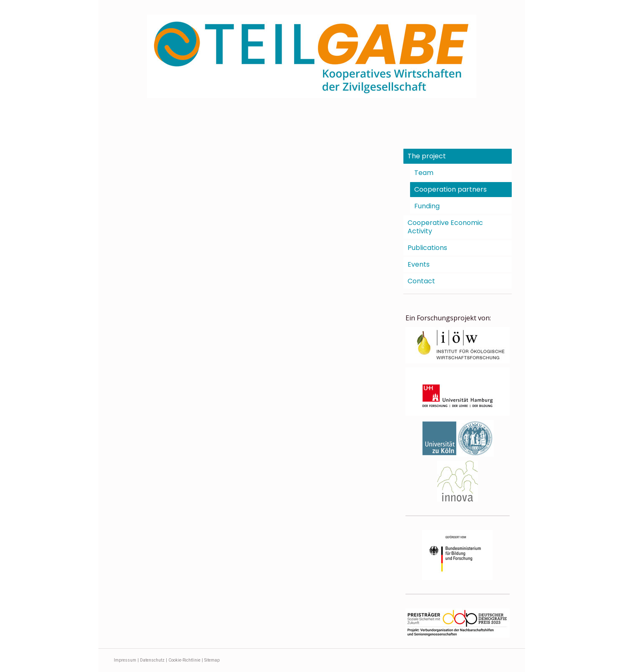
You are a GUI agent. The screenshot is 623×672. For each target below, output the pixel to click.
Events (419, 264)
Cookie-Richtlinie (184, 660)
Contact (421, 281)
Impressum (125, 660)
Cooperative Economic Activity (445, 227)
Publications (427, 248)
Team (424, 173)
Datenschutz (152, 660)
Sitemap (212, 660)
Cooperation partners (450, 189)
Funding (427, 206)
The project (427, 156)
